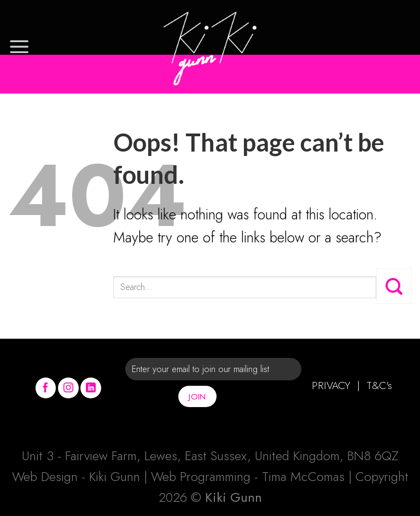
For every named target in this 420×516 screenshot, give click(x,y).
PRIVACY (331, 385)
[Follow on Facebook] (46, 388)
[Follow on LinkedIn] (91, 388)
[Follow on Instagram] (68, 388)
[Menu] (19, 47)
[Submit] (394, 286)
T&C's (379, 385)
